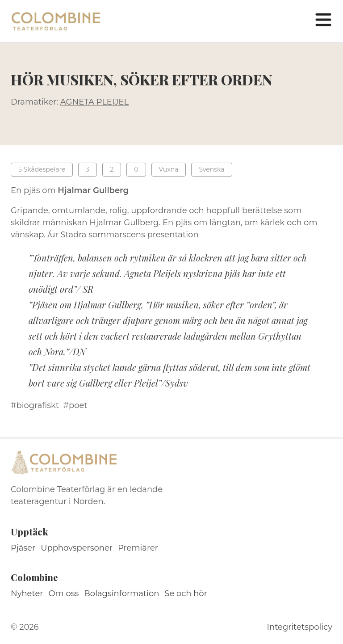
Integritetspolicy (300, 627)
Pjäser (23, 548)
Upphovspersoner (77, 548)
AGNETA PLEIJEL (94, 102)
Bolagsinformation (121, 593)
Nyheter (27, 593)
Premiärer (138, 548)
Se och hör (186, 593)
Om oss (64, 593)
